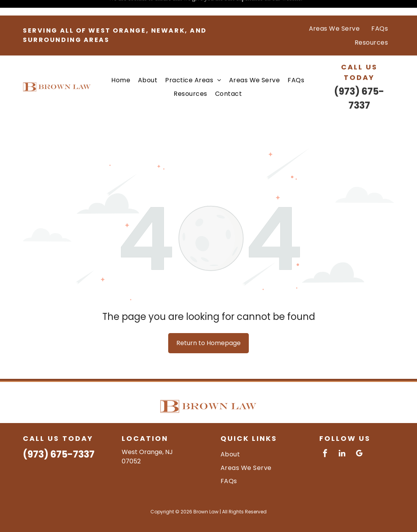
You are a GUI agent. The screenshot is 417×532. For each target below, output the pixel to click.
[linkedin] (342, 435)
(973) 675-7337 (59, 435)
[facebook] (325, 435)
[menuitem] (334, 13)
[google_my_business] (359, 435)
